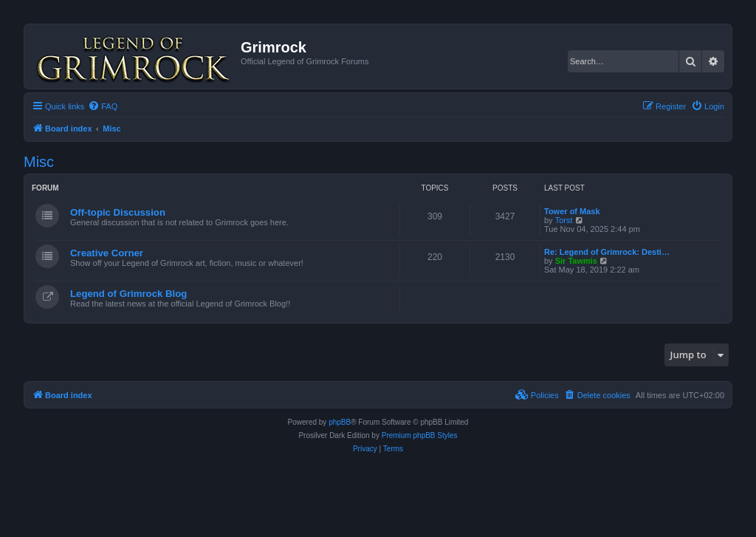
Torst (564, 220)
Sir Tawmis (576, 261)
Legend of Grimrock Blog (128, 294)
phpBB (340, 422)
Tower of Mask (572, 211)
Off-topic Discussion (118, 212)
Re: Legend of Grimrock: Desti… (607, 252)
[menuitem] (103, 106)
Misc (39, 162)
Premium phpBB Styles (420, 435)
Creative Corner (107, 253)
